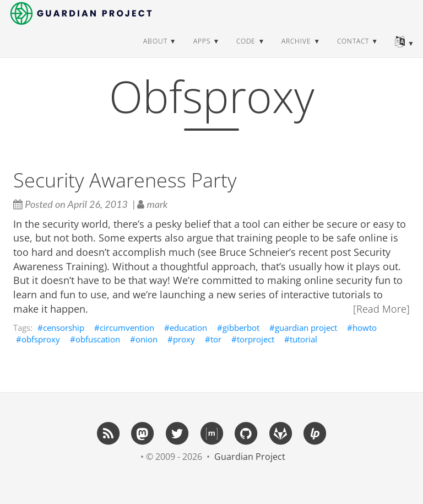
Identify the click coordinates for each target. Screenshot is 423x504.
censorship (64, 328)
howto (365, 328)
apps (202, 52)
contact (353, 52)
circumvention (127, 328)
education (188, 328)
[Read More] (381, 309)
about (155, 52)
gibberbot (241, 328)
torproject (256, 339)
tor (216, 339)
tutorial (303, 339)
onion (147, 339)
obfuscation (98, 339)
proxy (184, 339)
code (246, 52)
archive (296, 52)
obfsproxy (41, 339)
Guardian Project (250, 457)
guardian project (306, 328)
